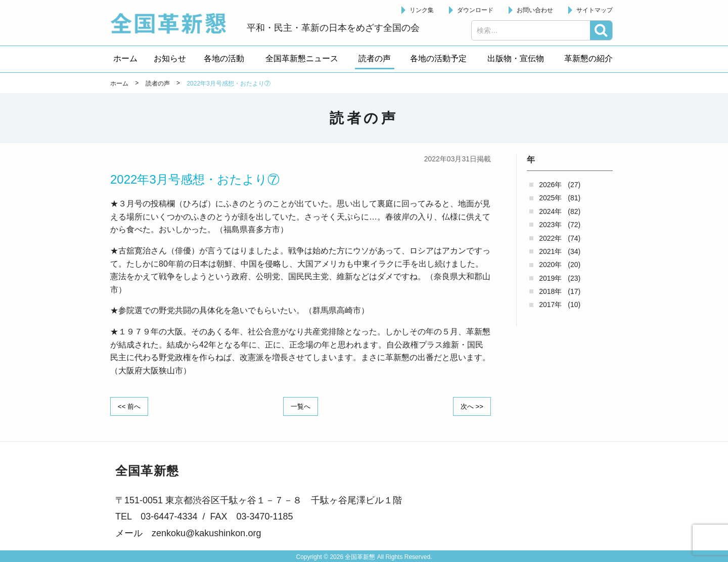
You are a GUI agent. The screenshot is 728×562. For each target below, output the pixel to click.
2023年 (550, 225)
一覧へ (301, 406)
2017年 (550, 305)
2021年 (550, 251)
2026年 (550, 185)
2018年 (550, 291)
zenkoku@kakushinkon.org (206, 533)
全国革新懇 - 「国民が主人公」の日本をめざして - (173, 23)
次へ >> (470, 406)
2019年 (550, 278)
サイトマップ (595, 10)
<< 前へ (131, 406)
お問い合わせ (535, 10)
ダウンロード (475, 10)
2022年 (550, 238)
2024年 (550, 211)
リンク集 (422, 10)
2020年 (550, 265)
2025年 (550, 198)
